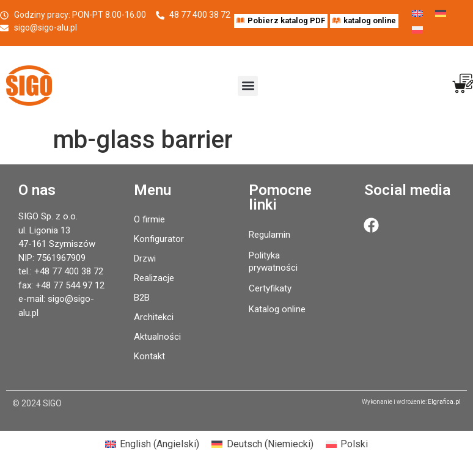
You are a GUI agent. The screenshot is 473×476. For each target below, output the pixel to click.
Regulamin (269, 235)
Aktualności (157, 337)
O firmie (149, 219)
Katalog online (277, 309)
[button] (248, 86)
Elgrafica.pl (444, 402)
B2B (142, 298)
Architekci (154, 317)
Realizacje (154, 278)
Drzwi (145, 258)
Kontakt (149, 356)
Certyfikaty (270, 288)
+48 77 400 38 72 (69, 271)
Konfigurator (159, 239)
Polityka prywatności (273, 262)
